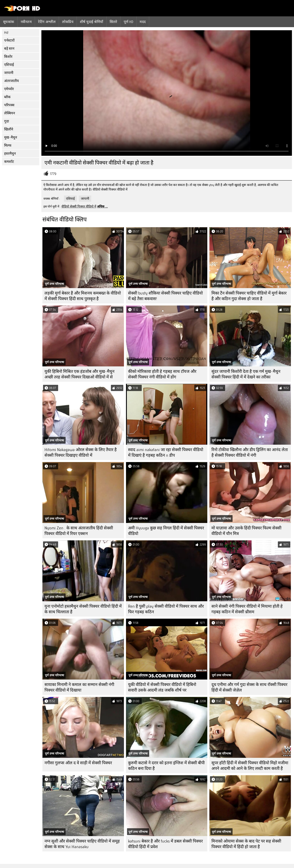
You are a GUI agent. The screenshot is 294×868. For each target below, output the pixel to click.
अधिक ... (102, 206)
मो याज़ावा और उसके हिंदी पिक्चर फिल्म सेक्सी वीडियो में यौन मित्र (246, 531)
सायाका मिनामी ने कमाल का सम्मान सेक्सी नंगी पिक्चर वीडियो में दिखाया (79, 687)
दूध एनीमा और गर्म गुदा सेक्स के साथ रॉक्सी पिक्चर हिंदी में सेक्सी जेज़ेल (249, 687)
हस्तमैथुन (10, 154)
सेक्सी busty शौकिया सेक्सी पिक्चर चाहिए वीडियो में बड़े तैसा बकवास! (165, 296)
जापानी (9, 73)
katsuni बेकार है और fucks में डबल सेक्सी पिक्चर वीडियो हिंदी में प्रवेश (165, 844)
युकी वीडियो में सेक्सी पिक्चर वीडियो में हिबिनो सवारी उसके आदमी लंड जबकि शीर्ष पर (162, 687)
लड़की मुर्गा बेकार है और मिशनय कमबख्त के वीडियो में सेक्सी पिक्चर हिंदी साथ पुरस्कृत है (83, 296)
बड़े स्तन (9, 49)
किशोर (8, 57)
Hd (6, 33)
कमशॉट (9, 162)
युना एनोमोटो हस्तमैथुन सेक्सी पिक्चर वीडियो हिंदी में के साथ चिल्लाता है (83, 609)
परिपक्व (9, 105)
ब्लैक (7, 97)
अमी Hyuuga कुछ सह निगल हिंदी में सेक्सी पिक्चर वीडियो (166, 531)
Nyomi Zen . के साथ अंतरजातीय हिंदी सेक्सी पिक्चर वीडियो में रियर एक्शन (79, 531)
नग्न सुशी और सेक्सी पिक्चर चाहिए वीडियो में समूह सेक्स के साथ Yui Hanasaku (82, 844)
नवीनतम (26, 22)
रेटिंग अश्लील (47, 22)
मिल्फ (8, 145)
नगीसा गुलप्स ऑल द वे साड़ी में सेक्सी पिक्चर (78, 763)
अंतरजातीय (11, 81)
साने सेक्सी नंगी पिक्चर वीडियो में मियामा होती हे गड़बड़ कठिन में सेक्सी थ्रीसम (247, 609)
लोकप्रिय (68, 22)
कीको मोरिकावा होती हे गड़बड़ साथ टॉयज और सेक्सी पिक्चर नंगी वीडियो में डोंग (162, 374)
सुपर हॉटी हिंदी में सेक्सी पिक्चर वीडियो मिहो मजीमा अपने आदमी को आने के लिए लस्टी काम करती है (250, 766)
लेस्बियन (10, 113)
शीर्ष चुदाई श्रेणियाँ (92, 22)
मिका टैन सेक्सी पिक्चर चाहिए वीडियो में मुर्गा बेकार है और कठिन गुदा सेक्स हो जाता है (249, 296)
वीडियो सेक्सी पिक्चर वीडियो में (79, 206)
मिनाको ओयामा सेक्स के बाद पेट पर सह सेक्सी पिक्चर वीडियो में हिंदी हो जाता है (246, 844)
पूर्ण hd (128, 22)
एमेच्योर (9, 89)
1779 (53, 174)
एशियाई (9, 65)
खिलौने (9, 129)
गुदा (7, 121)
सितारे (113, 22)
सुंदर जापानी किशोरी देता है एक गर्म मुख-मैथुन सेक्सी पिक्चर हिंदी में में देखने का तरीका (246, 374)
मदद (143, 22)
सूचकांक (9, 22)
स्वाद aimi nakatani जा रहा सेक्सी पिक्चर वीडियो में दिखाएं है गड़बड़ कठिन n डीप (166, 453)
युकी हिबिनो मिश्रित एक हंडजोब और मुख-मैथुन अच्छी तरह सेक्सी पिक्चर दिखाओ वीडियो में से (79, 374)
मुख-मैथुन (11, 137)
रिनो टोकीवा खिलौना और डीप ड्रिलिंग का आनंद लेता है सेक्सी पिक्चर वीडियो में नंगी (250, 453)
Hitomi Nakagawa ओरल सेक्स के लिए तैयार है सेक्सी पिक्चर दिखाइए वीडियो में (81, 453)
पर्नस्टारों (9, 40)
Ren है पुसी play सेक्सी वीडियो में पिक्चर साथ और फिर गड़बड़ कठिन (166, 609)
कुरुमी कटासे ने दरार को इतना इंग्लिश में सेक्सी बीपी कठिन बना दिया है (166, 766)
